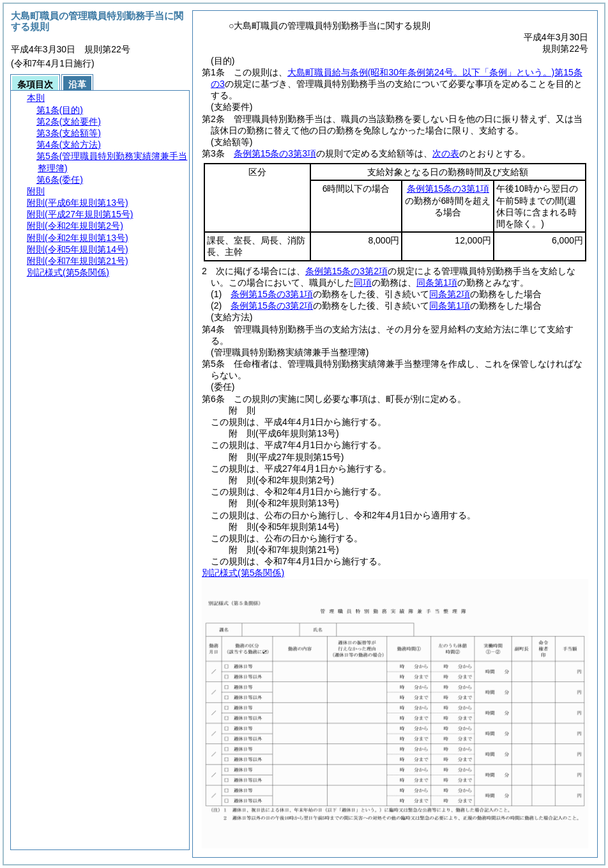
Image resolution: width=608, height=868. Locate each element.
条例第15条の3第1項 (448, 189)
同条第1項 (437, 283)
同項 (363, 283)
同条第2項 (450, 294)
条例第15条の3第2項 (346, 271)
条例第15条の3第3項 (275, 153)
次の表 (446, 153)
